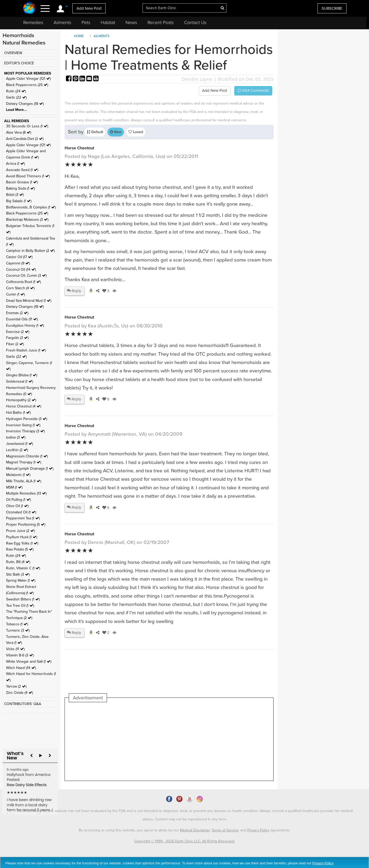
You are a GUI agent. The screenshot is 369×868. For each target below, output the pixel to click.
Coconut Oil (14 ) (21, 270)
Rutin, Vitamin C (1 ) (23, 568)
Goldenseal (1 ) (19, 381)
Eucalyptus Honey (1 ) (25, 325)
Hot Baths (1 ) (18, 413)
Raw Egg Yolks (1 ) (22, 543)
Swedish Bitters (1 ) (23, 599)
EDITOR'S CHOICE (19, 63)
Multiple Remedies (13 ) (26, 493)
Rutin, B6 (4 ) (18, 562)
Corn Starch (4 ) (20, 288)
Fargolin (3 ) (17, 338)
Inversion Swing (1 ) (23, 425)
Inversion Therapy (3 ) (25, 431)
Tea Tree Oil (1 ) (20, 606)
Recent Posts (161, 22)
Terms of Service (225, 830)
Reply (74, 291)
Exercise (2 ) (18, 332)
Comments (253, 90)
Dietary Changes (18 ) (25, 104)
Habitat (108, 22)
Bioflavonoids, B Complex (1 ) (31, 207)
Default (95, 132)
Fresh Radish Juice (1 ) (26, 350)
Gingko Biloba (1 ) (22, 375)
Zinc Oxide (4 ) (19, 693)
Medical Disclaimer (195, 830)
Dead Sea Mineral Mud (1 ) (29, 301)
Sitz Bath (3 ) (18, 574)
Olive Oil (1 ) (17, 506)
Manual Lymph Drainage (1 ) (30, 469)
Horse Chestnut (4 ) (24, 406)
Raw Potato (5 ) (20, 549)
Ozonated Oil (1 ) (21, 512)
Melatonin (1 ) (18, 475)
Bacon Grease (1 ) (22, 182)
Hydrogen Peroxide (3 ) (27, 419)
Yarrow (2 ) (16, 686)
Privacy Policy (258, 830)
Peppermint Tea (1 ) (23, 518)
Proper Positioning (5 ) (26, 524)
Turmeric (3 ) (18, 630)
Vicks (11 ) (15, 649)
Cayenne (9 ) (18, 263)
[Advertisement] (164, 741)
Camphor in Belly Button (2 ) (30, 251)
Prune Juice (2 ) (20, 531)
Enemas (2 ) (17, 313)
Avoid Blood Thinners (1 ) (28, 176)
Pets (86, 22)
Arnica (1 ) (15, 164)
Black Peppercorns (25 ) (27, 85)
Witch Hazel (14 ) (21, 668)
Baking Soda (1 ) (20, 188)
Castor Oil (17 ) (19, 257)
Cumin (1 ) (15, 294)
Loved (136, 132)
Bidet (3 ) (15, 195)
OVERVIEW (13, 53)
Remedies (33, 22)
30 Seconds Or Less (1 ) (27, 126)
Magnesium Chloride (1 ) (27, 456)
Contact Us (195, 22)
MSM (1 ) (14, 487)
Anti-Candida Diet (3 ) (25, 139)
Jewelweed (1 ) (19, 444)
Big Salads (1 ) (19, 201)
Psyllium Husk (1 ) (22, 537)
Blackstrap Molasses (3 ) (27, 220)
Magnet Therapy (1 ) (24, 462)
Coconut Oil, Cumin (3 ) (26, 276)
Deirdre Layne (197, 79)
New (116, 132)
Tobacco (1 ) (17, 624)
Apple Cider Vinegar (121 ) (28, 79)
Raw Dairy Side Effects (27, 785)
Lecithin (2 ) (17, 450)
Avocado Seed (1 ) (22, 170)
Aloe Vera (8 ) (19, 132)
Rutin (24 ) (16, 91)
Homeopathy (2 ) (21, 400)
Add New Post (89, 8)
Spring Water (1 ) (21, 580)
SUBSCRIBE (332, 8)
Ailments (62, 22)
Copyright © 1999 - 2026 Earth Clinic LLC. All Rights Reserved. (184, 841)
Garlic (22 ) (16, 97)
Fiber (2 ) (15, 344)
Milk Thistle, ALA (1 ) (24, 481)
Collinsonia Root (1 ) (23, 282)
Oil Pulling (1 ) (18, 500)
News (131, 22)
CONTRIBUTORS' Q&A (23, 704)
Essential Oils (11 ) (22, 319)
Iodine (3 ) (16, 437)
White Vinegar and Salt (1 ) (29, 662)
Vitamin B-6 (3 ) (20, 655)
